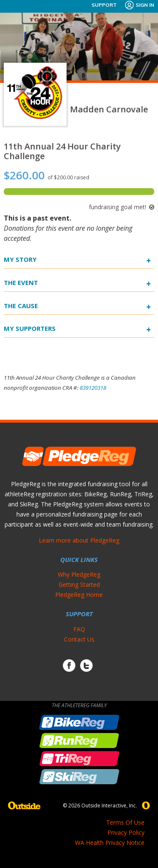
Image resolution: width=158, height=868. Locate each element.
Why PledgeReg (79, 574)
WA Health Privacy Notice (110, 843)
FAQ (79, 629)
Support (104, 5)
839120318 (93, 388)
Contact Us (79, 639)
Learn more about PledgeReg (79, 540)
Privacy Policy (126, 832)
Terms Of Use (125, 822)
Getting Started (79, 584)
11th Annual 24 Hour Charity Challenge (62, 151)
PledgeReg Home (79, 595)
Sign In (139, 5)
